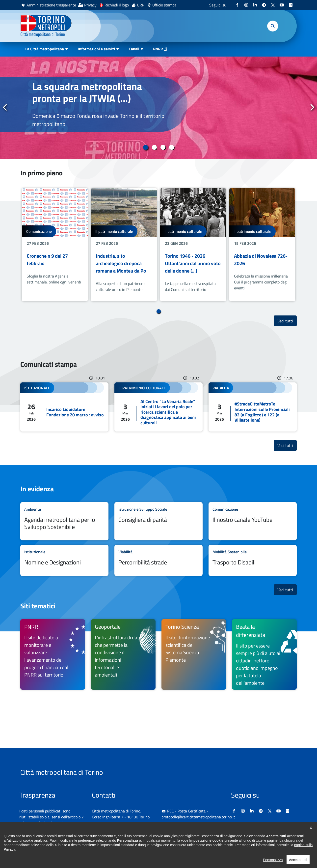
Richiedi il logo (117, 5)
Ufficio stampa (164, 5)
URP (141, 5)
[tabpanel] (158, 108)
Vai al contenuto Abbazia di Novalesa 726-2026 (262, 245)
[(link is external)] (237, 5)
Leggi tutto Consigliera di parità (158, 521)
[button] (273, 26)
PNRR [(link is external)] (158, 49)
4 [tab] (172, 147)
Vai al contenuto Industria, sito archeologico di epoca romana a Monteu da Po (124, 245)
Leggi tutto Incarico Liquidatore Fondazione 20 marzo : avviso (64, 407)
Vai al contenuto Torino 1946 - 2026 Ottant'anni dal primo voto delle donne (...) (193, 245)
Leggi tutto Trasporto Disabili (253, 560)
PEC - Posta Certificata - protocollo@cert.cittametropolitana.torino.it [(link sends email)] (198, 814)
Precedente (5, 107)
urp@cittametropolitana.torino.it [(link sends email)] (192, 827)
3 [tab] (163, 147)
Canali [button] (134, 49)
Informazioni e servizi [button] (96, 49)
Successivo (312, 107)
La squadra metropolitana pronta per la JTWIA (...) (87, 92)
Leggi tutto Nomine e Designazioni (64, 560)
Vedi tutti (287, 321)
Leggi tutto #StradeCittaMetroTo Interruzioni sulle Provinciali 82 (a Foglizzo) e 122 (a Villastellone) (253, 407)
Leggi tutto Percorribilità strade (158, 560)
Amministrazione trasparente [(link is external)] (51, 5)
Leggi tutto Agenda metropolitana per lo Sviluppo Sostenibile (64, 521)
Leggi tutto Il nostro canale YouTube (253, 521)
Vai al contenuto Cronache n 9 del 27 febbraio (55, 245)
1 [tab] (145, 147)
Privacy (90, 5)
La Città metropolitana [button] (45, 49)
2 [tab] (154, 147)
